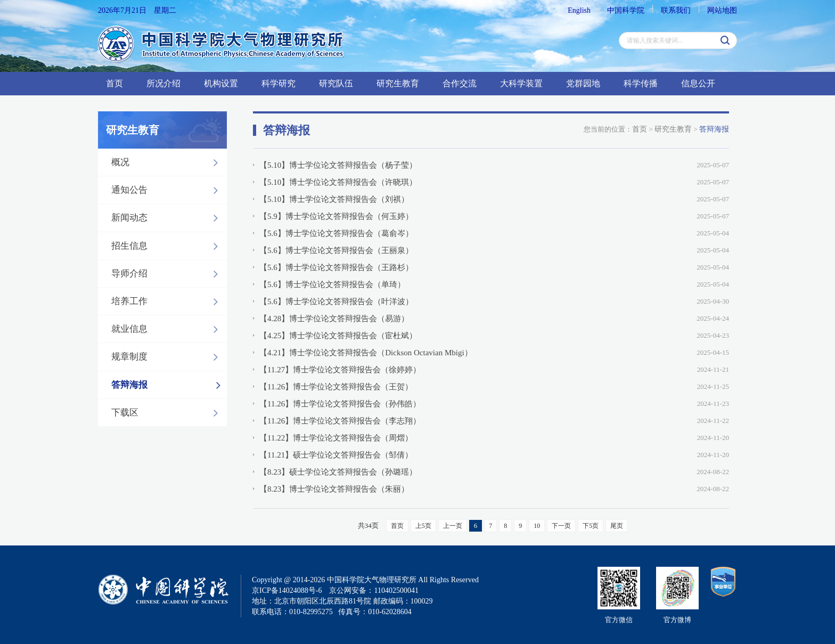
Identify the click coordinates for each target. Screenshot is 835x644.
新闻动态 (167, 218)
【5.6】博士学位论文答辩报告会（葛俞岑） (336, 233)
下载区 (167, 413)
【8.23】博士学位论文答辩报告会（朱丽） (334, 489)
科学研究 (279, 83)
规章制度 (167, 357)
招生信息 (167, 246)
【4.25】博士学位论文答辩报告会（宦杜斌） (338, 336)
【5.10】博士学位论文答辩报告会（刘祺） (334, 199)
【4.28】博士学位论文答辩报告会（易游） (334, 319)
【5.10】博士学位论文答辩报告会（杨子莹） (338, 165)
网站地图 (722, 10)
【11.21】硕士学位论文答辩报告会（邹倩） (336, 455)
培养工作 (167, 301)
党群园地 (583, 83)
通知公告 (167, 190)
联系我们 (676, 10)
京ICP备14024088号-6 (287, 590)
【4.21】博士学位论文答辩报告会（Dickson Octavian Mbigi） (366, 353)
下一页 (561, 526)
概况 (167, 162)
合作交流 (460, 83)
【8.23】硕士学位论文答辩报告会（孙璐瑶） (338, 472)
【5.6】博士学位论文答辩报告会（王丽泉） (336, 250)
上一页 (453, 526)
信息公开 (698, 83)
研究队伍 (336, 83)
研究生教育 (398, 83)
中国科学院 (626, 10)
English (579, 10)
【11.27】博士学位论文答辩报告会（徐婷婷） (340, 370)
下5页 (591, 526)
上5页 (423, 526)
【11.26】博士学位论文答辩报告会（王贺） (336, 387)
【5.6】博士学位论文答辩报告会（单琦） (332, 284)
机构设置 (221, 83)
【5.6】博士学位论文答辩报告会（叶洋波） (336, 301)
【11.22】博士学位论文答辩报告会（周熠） (336, 438)
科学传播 (641, 83)
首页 (114, 83)
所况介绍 (163, 83)
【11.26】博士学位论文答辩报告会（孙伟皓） (340, 404)
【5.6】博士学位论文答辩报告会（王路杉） (336, 267)
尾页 (617, 526)
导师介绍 (167, 274)
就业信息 (167, 329)
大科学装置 (521, 83)
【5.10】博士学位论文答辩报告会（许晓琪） (338, 182)
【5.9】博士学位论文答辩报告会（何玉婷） (336, 216)
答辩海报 (169, 385)
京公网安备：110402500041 (374, 590)
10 (537, 526)
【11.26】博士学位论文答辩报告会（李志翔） (340, 421)
